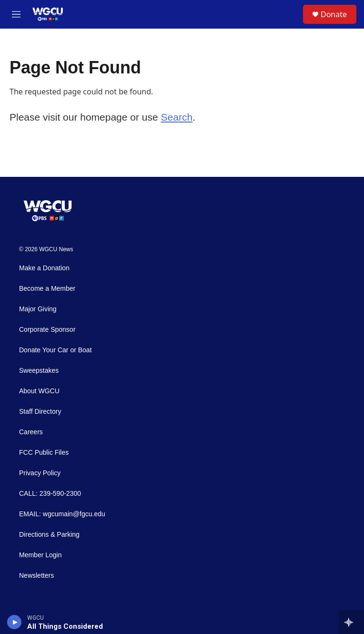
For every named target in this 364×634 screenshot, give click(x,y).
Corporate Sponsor (47, 330)
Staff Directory (40, 412)
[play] (15, 622)
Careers (31, 432)
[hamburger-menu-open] (16, 14)
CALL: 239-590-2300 (50, 494)
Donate (334, 14)
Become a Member (47, 289)
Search (177, 117)
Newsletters (36, 576)
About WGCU (39, 391)
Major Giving (38, 309)
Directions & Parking (49, 535)
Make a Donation (44, 268)
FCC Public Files (44, 453)
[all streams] (351, 622)
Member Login (40, 555)
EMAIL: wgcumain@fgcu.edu (62, 514)
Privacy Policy (40, 473)
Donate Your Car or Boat (56, 350)
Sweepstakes (39, 371)
